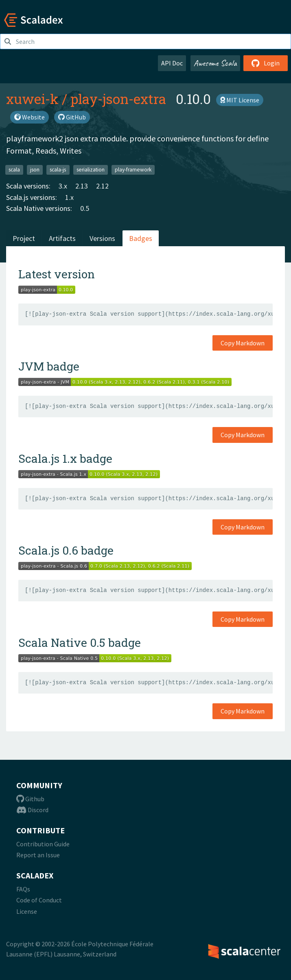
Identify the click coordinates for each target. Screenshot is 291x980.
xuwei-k (32, 99)
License (27, 911)
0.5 (85, 208)
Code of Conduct (39, 900)
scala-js (58, 170)
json (35, 170)
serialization (91, 170)
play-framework (133, 170)
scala (14, 170)
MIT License (240, 100)
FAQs (23, 889)
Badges (141, 238)
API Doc (172, 63)
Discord (32, 810)
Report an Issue (38, 855)
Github (30, 799)
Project (24, 238)
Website (30, 117)
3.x (63, 186)
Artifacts (62, 238)
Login (266, 63)
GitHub (72, 117)
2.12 (102, 186)
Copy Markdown (243, 343)
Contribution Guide (43, 844)
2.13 (82, 186)
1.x (69, 197)
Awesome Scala (215, 63)
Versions (102, 238)
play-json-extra (118, 99)
